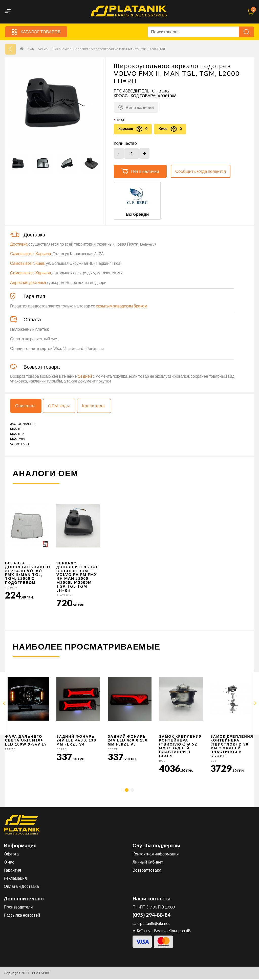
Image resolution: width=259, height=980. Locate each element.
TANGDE (12, 588)
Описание (26, 406)
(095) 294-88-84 (152, 916)
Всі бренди (137, 214)
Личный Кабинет (148, 863)
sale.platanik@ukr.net (151, 924)
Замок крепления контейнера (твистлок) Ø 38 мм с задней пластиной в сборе (232, 747)
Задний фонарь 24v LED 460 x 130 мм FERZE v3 (128, 741)
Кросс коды (97, 406)
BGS (162, 761)
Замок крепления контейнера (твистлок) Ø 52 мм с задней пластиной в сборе (181, 747)
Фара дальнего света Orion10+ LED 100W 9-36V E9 (26, 741)
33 (10, 49)
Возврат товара (147, 871)
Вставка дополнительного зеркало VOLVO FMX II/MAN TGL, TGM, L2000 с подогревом (28, 573)
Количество (125, 143)
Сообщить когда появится (201, 171)
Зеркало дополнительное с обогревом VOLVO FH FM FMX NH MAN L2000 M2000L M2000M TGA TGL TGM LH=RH (78, 577)
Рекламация (15, 879)
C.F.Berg (160, 91)
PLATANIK (64, 596)
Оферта (11, 855)
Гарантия (12, 871)
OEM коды (61, 406)
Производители (18, 908)
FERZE (10, 750)
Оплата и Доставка (21, 887)
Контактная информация (156, 855)
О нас (9, 863)
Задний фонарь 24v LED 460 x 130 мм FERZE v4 (76, 741)
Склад (120, 120)
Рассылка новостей (22, 916)
